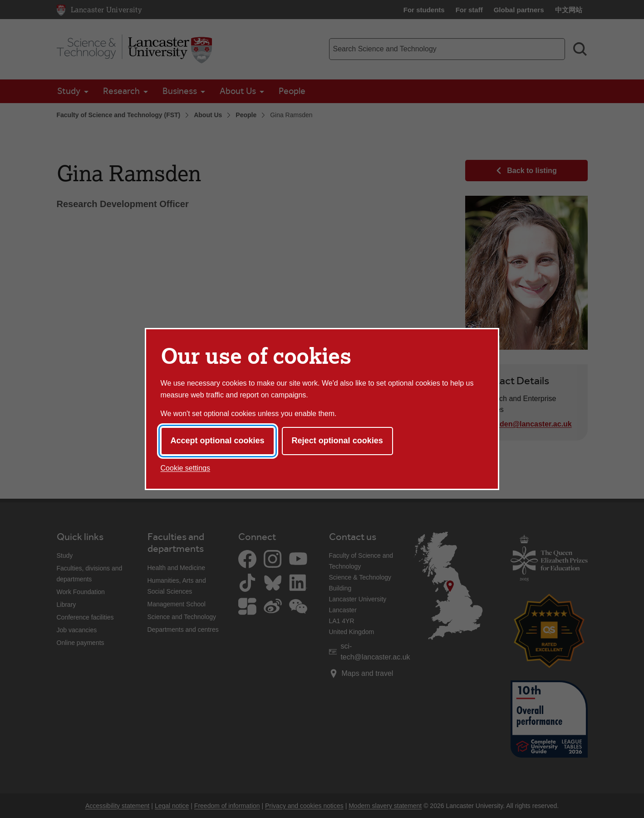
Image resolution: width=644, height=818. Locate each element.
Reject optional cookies (337, 441)
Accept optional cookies (218, 441)
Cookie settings (185, 468)
